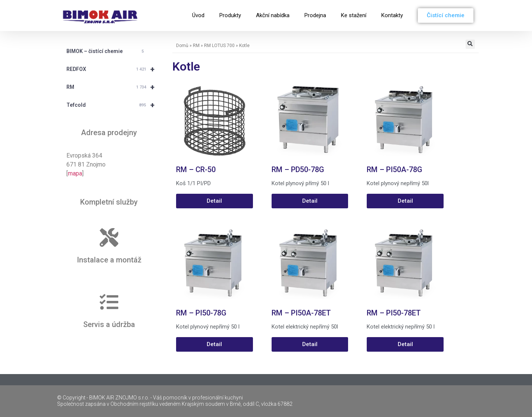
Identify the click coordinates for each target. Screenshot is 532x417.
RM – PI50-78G (201, 313)
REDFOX (114, 69)
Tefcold (114, 105)
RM (114, 87)
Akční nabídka (273, 15)
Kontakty (392, 15)
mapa (75, 173)
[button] (470, 44)
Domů (182, 46)
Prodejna (315, 15)
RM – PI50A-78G (395, 169)
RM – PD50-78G (298, 169)
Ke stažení (354, 15)
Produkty (230, 15)
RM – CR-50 (196, 169)
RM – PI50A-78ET (301, 313)
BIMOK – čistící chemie (106, 52)
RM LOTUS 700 (219, 46)
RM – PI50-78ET (394, 313)
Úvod (198, 15)
